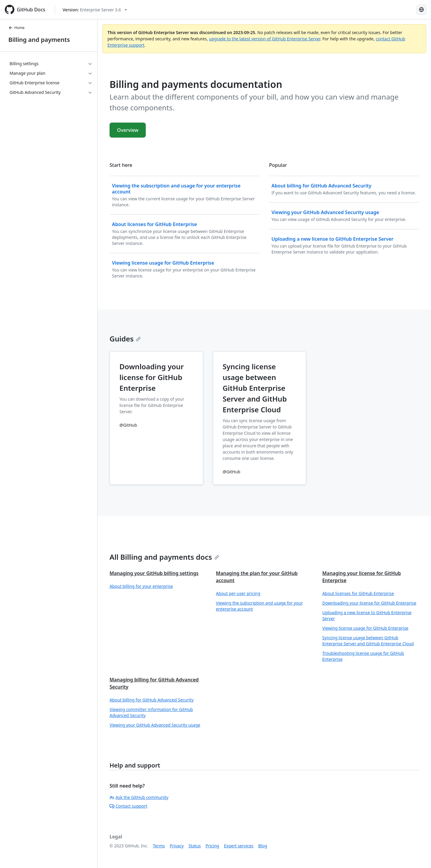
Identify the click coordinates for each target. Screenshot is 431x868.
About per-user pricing (238, 593)
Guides (125, 339)
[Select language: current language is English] (421, 10)
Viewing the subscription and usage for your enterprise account (259, 606)
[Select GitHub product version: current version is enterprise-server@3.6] (95, 10)
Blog (263, 846)
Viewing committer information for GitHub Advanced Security (151, 712)
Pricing (212, 846)
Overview (128, 130)
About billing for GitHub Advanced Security (152, 700)
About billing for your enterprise (141, 586)
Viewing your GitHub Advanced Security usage (155, 725)
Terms (159, 846)
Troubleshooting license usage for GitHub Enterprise (363, 656)
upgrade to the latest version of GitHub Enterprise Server (265, 39)
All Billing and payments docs (164, 557)
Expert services (239, 846)
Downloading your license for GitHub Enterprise (369, 603)
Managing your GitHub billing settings (154, 573)
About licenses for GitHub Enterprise (358, 593)
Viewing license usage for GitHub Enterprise (365, 628)
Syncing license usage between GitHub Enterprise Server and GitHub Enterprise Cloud (368, 641)
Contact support (128, 806)
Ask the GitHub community (139, 797)
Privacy (177, 846)
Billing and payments (39, 40)
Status (195, 846)
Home (16, 28)
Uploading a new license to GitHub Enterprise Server (367, 615)
